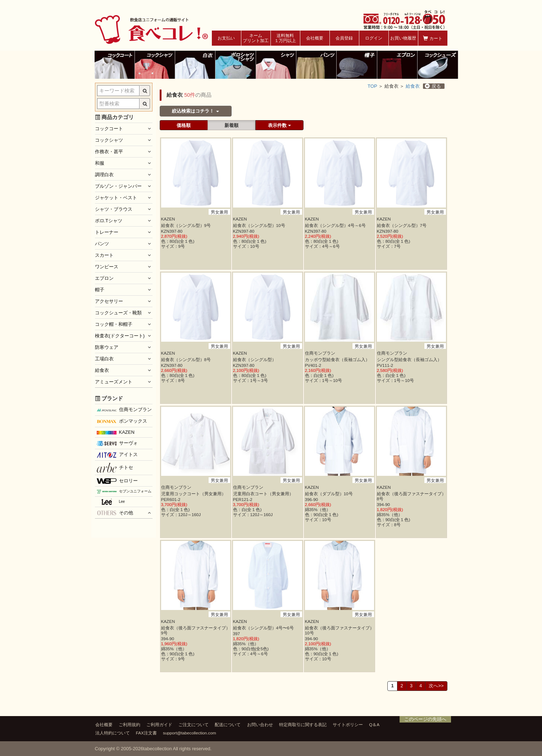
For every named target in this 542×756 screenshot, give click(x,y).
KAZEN (116, 432)
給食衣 (413, 86)
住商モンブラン (124, 409)
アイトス (117, 455)
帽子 (100, 290)
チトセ (115, 468)
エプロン (104, 278)
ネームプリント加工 (256, 38)
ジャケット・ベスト (116, 198)
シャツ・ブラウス (114, 209)
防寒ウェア (107, 347)
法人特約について (113, 733)
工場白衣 (104, 359)
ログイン (374, 38)
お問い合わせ (260, 725)
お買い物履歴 (403, 38)
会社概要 (315, 38)
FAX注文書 (146, 733)
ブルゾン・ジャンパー (118, 186)
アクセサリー (109, 301)
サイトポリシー (348, 725)
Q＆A (374, 725)
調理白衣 (104, 175)
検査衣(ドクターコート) (120, 336)
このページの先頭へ (425, 719)
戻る (433, 86)
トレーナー (107, 232)
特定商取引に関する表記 (303, 725)
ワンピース (107, 267)
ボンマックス (122, 422)
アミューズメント (114, 382)
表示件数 (279, 125)
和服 (100, 163)
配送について (228, 725)
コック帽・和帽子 (114, 324)
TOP (372, 86)
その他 (115, 513)
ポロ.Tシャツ (109, 221)
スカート (104, 255)
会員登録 (344, 38)
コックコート (109, 129)
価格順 (184, 125)
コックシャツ (109, 140)
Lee (111, 502)
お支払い (226, 38)
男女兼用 (219, 212)
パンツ (102, 244)
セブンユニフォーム (124, 491)
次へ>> (436, 686)
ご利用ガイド (159, 725)
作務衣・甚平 (109, 152)
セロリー (117, 481)
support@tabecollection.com (190, 733)
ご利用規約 (129, 725)
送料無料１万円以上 (285, 38)
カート (432, 38)
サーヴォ (117, 443)
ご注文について (193, 725)
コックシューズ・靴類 (118, 313)
